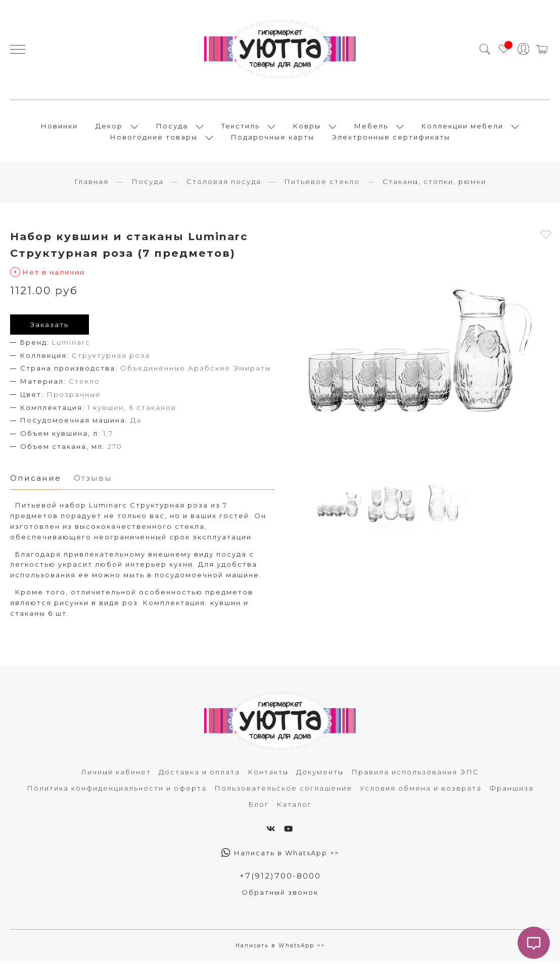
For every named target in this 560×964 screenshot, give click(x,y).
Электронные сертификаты (391, 139)
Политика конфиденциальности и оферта (117, 791)
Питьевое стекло (322, 185)
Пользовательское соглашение (283, 791)
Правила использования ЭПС (415, 775)
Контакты (268, 775)
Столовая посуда (224, 185)
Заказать (50, 327)
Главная (91, 185)
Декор (109, 127)
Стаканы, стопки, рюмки (434, 185)
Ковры (307, 127)
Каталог (294, 807)
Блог (259, 807)
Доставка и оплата (199, 775)
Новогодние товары (154, 139)
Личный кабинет (116, 775)
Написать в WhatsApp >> (280, 856)
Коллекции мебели (462, 127)
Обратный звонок (280, 896)
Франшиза (511, 791)
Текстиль (241, 127)
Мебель (371, 127)
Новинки (59, 127)
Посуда (172, 127)
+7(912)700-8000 (280, 879)
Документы (320, 775)
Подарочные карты (273, 139)
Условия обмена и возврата (421, 791)
